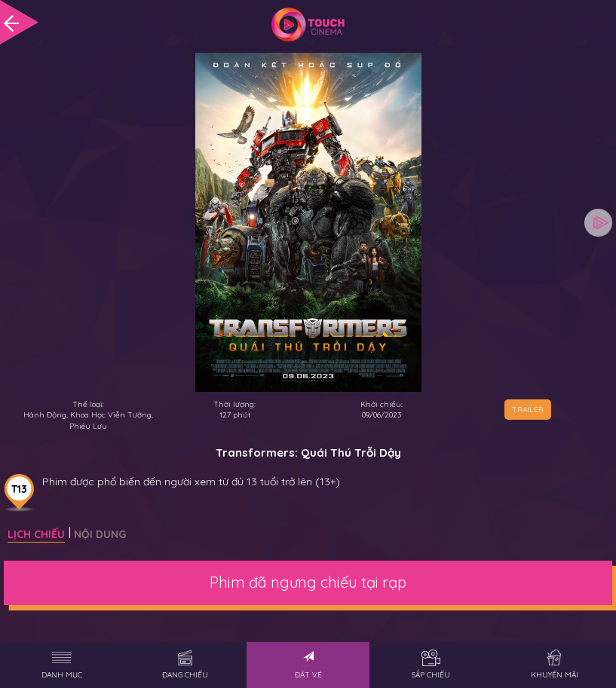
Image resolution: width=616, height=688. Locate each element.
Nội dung (100, 534)
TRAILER (528, 410)
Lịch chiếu (36, 534)
